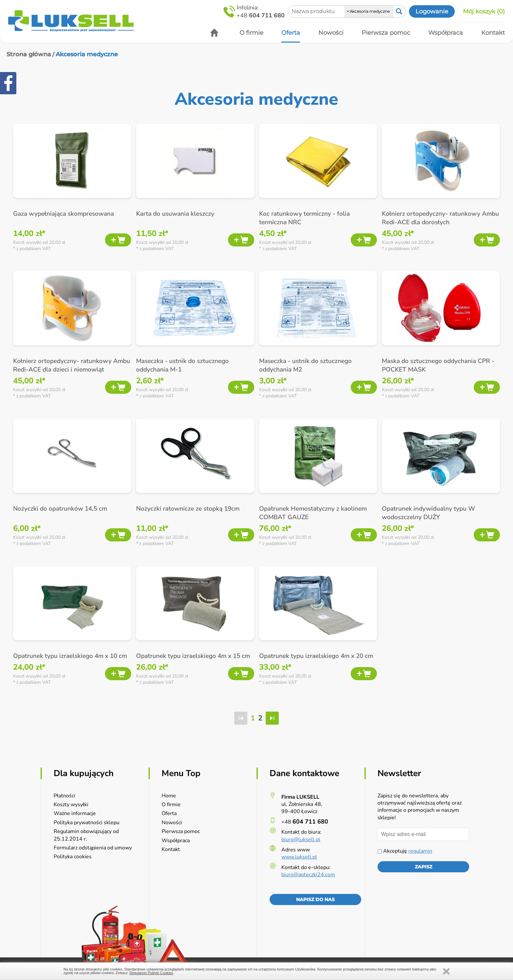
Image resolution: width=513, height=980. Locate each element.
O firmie (171, 805)
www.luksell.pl (299, 857)
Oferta (169, 813)
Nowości (172, 823)
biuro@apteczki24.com (308, 875)
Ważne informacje (75, 813)
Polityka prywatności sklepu (87, 823)
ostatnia (272, 718)
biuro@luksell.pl (301, 840)
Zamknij (446, 971)
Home (169, 796)
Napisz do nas (315, 899)
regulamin (420, 851)
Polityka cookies (73, 857)
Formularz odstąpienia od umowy (93, 848)
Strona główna (29, 54)
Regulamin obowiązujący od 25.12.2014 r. (86, 835)
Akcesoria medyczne (87, 54)
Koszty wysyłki (71, 805)
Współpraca (176, 841)
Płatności (64, 796)
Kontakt (171, 849)
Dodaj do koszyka (118, 240)
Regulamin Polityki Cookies (151, 973)
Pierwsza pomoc (181, 831)
